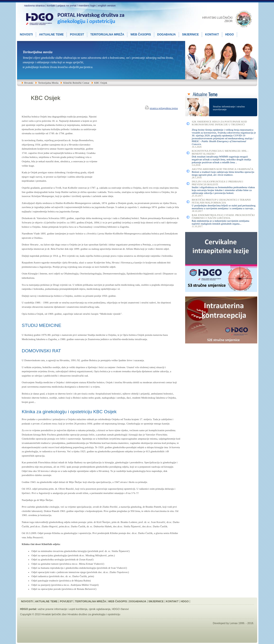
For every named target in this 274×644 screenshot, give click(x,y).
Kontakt (172, 601)
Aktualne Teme (46, 601)
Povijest (66, 601)
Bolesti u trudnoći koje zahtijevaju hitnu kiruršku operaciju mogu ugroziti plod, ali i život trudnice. (223, 173)
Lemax (234, 623)
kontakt (51, 6)
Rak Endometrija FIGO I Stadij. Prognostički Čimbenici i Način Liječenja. (223, 216)
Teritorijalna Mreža (91, 601)
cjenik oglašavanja (100, 609)
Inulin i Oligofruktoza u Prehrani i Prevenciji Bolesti (218, 183)
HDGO (185, 601)
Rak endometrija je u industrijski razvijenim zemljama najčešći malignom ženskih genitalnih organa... (221, 222)
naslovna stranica (35, 6)
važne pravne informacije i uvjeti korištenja (63, 609)
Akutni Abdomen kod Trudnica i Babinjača (223, 169)
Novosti (27, 601)
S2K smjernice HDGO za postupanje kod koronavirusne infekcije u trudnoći (219, 123)
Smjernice (156, 601)
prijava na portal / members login (77, 6)
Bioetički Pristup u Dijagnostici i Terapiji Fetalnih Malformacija (221, 201)
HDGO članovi (120, 609)
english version (107, 6)
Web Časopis (117, 601)
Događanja (138, 601)
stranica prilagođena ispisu (164, 108)
